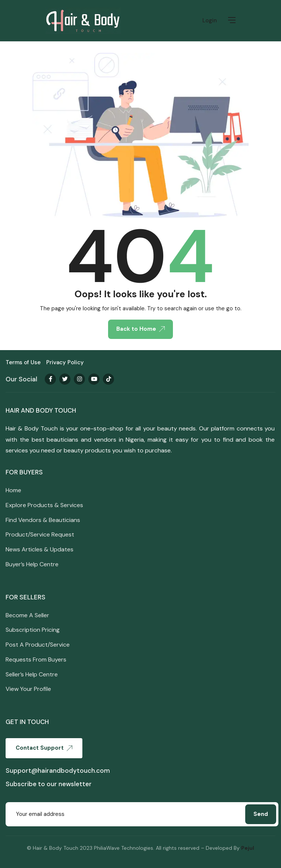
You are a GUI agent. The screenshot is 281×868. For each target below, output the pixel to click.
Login (210, 20)
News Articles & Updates (40, 549)
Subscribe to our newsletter (49, 784)
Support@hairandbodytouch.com (58, 771)
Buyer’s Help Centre (32, 564)
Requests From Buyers (36, 659)
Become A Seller (27, 615)
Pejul (248, 848)
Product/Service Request (40, 534)
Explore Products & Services (44, 505)
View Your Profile (28, 689)
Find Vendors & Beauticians (43, 520)
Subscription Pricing (33, 630)
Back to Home (140, 329)
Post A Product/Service (38, 645)
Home (13, 490)
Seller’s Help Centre (32, 674)
